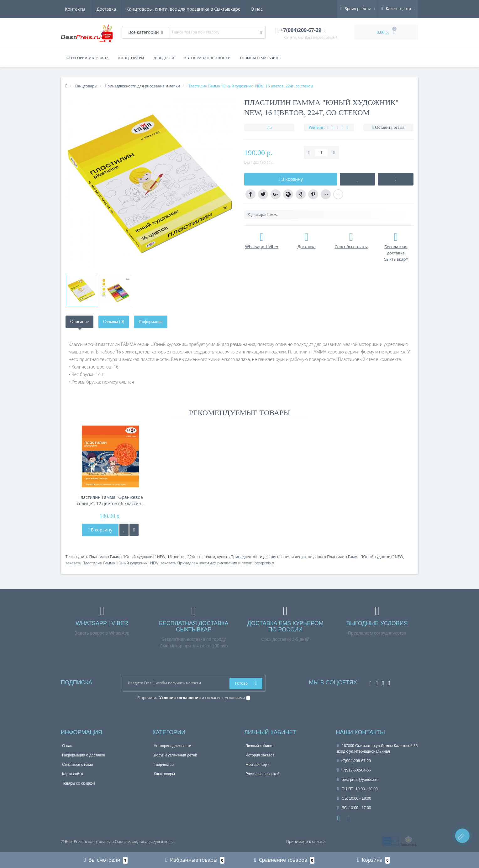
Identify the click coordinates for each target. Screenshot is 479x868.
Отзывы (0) (114, 322)
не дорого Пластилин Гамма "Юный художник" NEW (356, 557)
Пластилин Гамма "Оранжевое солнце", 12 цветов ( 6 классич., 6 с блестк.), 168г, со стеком (110, 500)
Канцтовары (164, 774)
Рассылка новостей (262, 774)
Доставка (75, 9)
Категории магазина (87, 58)
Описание (79, 322)
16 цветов (176, 557)
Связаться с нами (77, 765)
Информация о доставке (84, 755)
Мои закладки (258, 765)
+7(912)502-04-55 (354, 770)
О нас (227, 9)
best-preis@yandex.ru (358, 780)
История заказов (260, 755)
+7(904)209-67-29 (354, 761)
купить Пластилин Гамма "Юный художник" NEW (120, 557)
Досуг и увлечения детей (176, 755)
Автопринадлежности (173, 746)
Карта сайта (73, 774)
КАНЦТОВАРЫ (131, 58)
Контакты (254, 9)
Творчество (164, 765)
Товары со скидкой (78, 783)
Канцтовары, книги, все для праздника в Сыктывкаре (153, 9)
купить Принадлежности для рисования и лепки (261, 557)
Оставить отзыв (390, 127)
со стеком (206, 557)
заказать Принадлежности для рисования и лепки (207, 563)
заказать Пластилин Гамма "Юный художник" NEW (112, 563)
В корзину (100, 530)
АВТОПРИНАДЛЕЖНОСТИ (207, 58)
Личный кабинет (260, 746)
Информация (151, 322)
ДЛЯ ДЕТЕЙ (164, 58)
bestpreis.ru (265, 563)
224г (192, 557)
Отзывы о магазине (261, 58)
